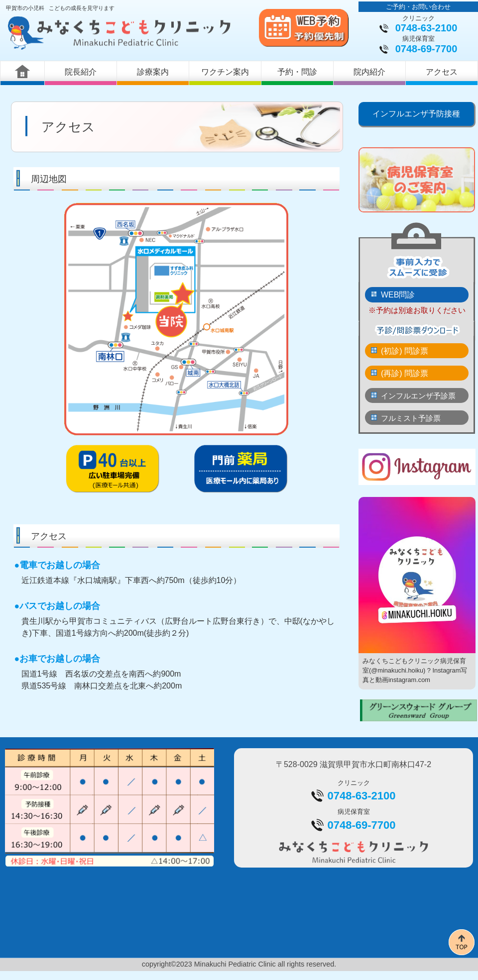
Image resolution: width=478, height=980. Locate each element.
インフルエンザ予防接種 (416, 114)
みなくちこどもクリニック (122, 33)
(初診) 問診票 (405, 351)
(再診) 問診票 (405, 373)
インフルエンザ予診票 (418, 396)
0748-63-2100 (426, 28)
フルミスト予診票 (411, 418)
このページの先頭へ (462, 942)
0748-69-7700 (426, 49)
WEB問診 (398, 295)
